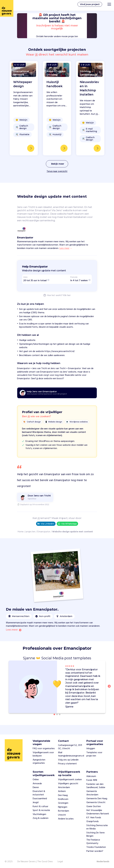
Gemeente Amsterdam (92, 793)
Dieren (36, 787)
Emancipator (44, 532)
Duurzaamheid (40, 799)
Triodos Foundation (96, 847)
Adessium (91, 776)
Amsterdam (64, 787)
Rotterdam (64, 811)
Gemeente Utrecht (96, 802)
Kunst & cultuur (40, 807)
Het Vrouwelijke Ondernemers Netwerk (98, 812)
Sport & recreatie (41, 810)
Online (36, 780)
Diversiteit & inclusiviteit (39, 793)
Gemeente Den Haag (97, 799)
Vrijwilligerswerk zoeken (70, 780)
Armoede (37, 784)
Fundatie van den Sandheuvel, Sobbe (96, 786)
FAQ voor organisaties (44, 749)
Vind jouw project (90, 4)
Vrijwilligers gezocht (68, 784)
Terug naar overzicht (57, 171)
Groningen (63, 803)
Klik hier (67, 296)
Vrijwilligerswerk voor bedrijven (43, 754)
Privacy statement (67, 764)
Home (21, 532)
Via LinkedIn (46, 524)
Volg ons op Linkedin (68, 760)
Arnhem (62, 791)
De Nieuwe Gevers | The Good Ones (35, 862)
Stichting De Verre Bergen (96, 834)
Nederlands (103, 862)
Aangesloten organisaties (39, 762)
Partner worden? (95, 851)
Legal (60, 862)
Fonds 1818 (92, 780)
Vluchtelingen (39, 814)
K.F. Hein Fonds (94, 818)
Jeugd (36, 802)
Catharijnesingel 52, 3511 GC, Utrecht (70, 747)
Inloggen (91, 749)
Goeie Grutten (94, 807)
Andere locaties (66, 819)
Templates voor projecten (94, 754)
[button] (110, 688)
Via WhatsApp (67, 524)
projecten (31, 532)
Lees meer (12, 630)
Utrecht (62, 815)
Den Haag (63, 795)
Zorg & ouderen (41, 818)
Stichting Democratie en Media (97, 827)
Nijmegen (63, 807)
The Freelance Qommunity (93, 842)
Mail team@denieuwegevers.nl (71, 754)
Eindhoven (63, 799)
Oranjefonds (93, 822)
